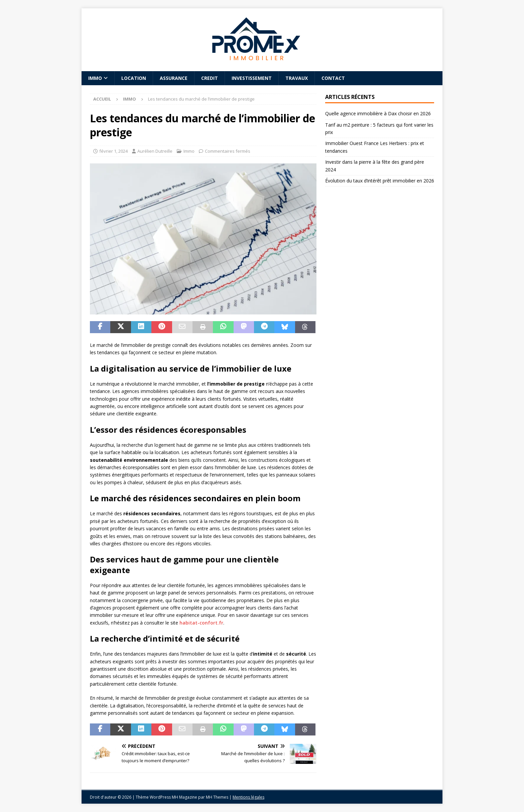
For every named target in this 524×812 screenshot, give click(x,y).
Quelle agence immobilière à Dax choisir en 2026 (378, 113)
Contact (333, 78)
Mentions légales (248, 797)
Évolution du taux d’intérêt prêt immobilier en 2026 (380, 181)
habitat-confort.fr (201, 623)
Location (134, 78)
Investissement (252, 78)
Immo (95, 78)
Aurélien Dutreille (155, 151)
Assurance (174, 78)
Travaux (297, 78)
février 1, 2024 (113, 151)
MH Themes (217, 797)
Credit (210, 78)
